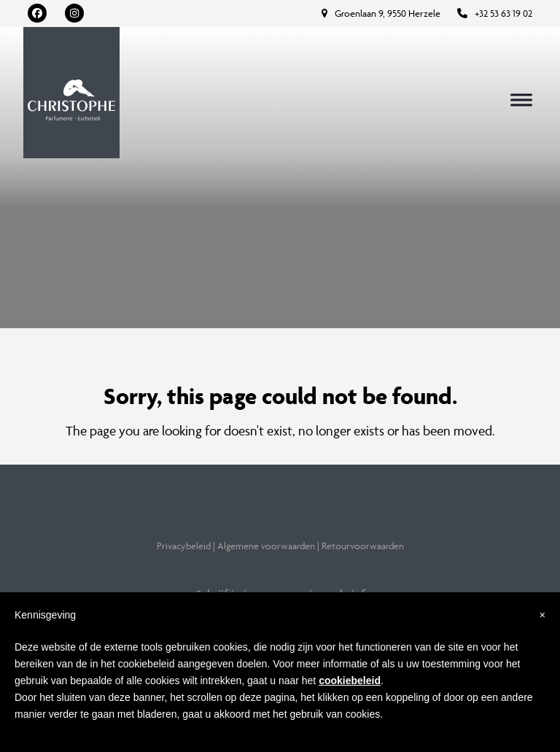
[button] (521, 100)
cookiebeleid (350, 681)
